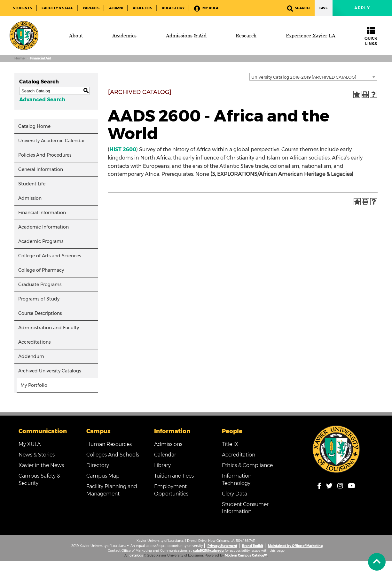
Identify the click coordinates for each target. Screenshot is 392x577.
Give (324, 8)
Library (162, 465)
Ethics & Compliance (247, 465)
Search (298, 8)
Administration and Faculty (49, 328)
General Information (41, 169)
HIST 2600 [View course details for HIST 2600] (123, 149)
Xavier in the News (41, 465)
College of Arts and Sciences (50, 256)
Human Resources (109, 444)
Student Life (32, 184)
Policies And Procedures (45, 155)
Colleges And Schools (113, 455)
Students (22, 8)
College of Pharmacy (41, 270)
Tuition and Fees (174, 476)
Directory (98, 465)
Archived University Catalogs (50, 371)
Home (20, 58)
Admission (30, 198)
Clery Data (235, 494)
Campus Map (103, 476)
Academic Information (43, 227)
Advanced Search (42, 100)
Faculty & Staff (57, 8)
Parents (91, 8)
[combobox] (313, 77)
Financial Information (42, 213)
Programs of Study (39, 299)
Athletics (142, 8)
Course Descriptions (40, 313)
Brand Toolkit (253, 546)
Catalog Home (34, 126)
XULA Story (173, 8)
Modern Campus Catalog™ (246, 555)
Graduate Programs (40, 285)
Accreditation (239, 455)
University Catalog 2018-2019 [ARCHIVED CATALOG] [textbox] (304, 77)
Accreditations (34, 342)
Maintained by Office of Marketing (295, 546)
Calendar (165, 455)
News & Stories (37, 455)
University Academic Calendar (51, 141)
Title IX (230, 444)
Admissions (168, 444)
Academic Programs (41, 241)
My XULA (206, 8)
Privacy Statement (222, 546)
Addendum (31, 356)
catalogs (136, 555)
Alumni (116, 8)
